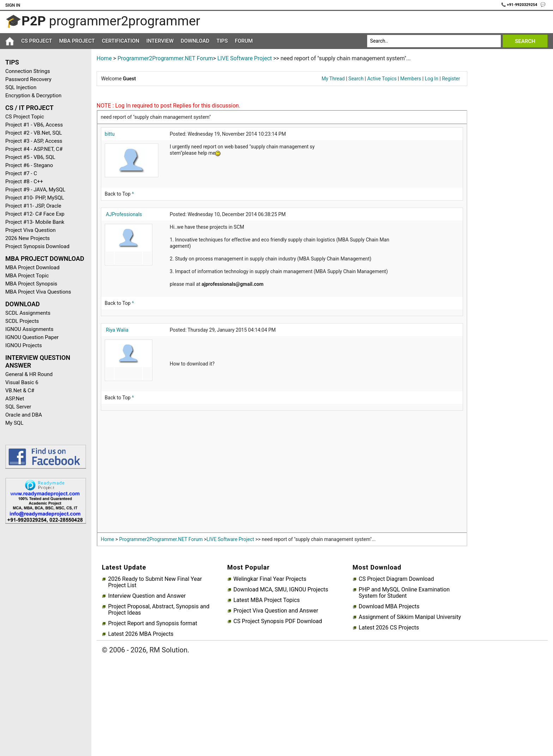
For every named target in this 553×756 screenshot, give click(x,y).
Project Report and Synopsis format (153, 623)
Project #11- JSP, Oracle (33, 206)
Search (356, 79)
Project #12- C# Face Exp (35, 214)
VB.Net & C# (20, 391)
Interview (160, 41)
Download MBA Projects (389, 607)
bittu (110, 134)
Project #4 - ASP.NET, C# (34, 149)
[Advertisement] (43, 641)
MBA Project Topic (27, 276)
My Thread (333, 79)
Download (195, 41)
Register (451, 79)
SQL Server (18, 407)
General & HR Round (29, 374)
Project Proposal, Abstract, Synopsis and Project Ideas (159, 610)
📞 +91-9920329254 (520, 5)
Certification (121, 41)
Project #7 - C (21, 173)
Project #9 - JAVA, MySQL (35, 190)
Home (104, 58)
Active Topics (382, 79)
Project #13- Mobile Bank (35, 222)
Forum (244, 41)
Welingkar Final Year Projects (270, 579)
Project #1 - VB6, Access (34, 125)
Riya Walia (117, 330)
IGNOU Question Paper (32, 337)
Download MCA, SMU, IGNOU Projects (281, 590)
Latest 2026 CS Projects (389, 628)
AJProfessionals (124, 214)
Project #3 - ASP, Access (34, 141)
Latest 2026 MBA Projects (141, 634)
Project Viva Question (31, 230)
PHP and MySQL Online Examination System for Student (404, 593)
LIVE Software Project (245, 58)
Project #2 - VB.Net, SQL (34, 133)
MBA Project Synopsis (31, 284)
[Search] (434, 41)
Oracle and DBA (24, 415)
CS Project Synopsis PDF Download (278, 621)
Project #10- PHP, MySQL (35, 198)
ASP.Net (15, 399)
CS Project (37, 41)
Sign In (13, 5)
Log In (431, 79)
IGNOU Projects (24, 345)
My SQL (14, 423)
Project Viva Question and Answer (276, 611)
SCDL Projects (22, 321)
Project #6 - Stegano (29, 165)
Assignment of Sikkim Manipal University (410, 617)
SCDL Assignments (28, 313)
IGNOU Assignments (29, 329)
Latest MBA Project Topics (267, 600)
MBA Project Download (32, 268)
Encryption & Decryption (33, 96)
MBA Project (77, 41)
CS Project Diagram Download (396, 579)
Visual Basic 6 (22, 382)
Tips (222, 41)
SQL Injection (21, 87)
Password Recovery (28, 79)
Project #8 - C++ (24, 182)
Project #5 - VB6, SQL (30, 157)
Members (411, 79)
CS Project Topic (25, 117)
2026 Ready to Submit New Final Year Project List (155, 582)
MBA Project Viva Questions (38, 292)
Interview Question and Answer (147, 596)
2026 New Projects (28, 238)
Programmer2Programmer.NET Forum (165, 58)
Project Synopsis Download (37, 246)
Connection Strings (28, 71)
